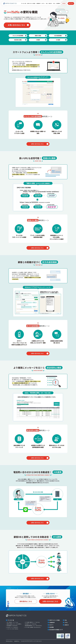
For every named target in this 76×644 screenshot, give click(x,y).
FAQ (47, 3)
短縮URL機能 (38, 36)
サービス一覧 (24, 3)
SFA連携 (58, 40)
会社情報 (58, 3)
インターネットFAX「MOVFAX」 (13, 629)
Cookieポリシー (17, 641)
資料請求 (64, 3)
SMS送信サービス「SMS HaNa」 (31, 624)
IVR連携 (38, 40)
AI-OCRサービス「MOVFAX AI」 (13, 627)
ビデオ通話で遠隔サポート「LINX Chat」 (33, 622)
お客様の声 (38, 3)
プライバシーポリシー (9, 641)
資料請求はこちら (26, 601)
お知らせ (50, 3)
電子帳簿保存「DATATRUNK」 (12, 626)
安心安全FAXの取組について (56, 630)
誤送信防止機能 (18, 40)
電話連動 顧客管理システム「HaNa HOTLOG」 (34, 626)
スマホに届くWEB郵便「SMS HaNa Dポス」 (33, 627)
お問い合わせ (71, 3)
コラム (54, 3)
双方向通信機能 (58, 36)
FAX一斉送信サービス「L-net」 (13, 622)
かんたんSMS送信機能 (18, 36)
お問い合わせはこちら (16, 25)
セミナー (43, 3)
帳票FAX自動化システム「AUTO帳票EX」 (14, 624)
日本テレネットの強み (31, 3)
